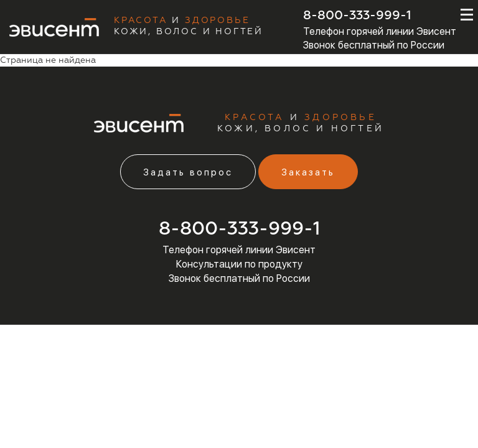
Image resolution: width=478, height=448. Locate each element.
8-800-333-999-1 (357, 16)
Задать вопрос (188, 172)
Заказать (308, 172)
